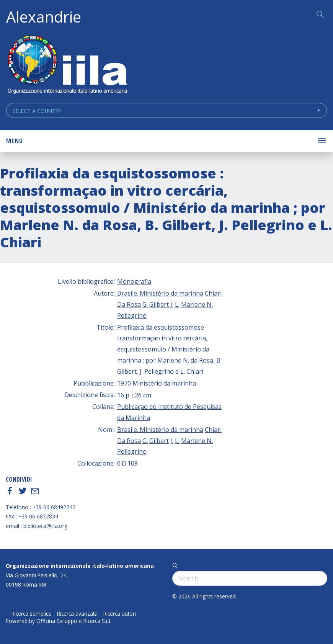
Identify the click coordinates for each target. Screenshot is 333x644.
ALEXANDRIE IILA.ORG (67, 65)
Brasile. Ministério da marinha (160, 293)
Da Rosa (129, 304)
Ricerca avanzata (77, 614)
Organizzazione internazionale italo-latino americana (80, 566)
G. (145, 304)
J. (172, 304)
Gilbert (159, 304)
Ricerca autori (120, 614)
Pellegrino (132, 315)
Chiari (213, 293)
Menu (15, 141)
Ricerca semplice (31, 614)
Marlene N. (197, 304)
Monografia (134, 281)
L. (177, 304)
